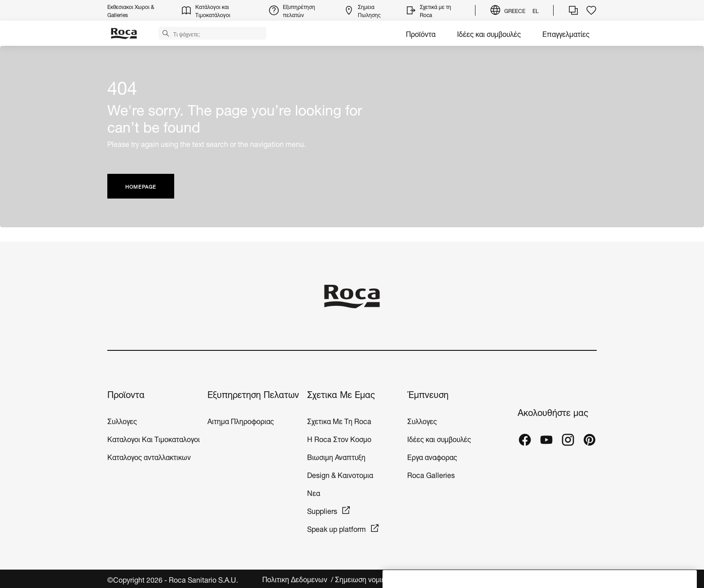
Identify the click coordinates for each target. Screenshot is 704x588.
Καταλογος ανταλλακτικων (149, 456)
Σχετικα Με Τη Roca (339, 420)
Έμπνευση (428, 394)
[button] (166, 33)
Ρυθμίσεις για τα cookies (558, 579)
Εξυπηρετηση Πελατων (253, 394)
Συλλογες (122, 420)
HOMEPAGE (141, 186)
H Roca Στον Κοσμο (339, 438)
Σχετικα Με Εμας (341, 394)
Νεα (315, 492)
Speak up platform (337, 528)
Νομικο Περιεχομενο (480, 579)
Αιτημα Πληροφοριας (241, 420)
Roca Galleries (431, 474)
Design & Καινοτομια (340, 474)
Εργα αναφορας (432, 456)
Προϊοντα (126, 394)
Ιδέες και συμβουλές (489, 33)
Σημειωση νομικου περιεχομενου (388, 579)
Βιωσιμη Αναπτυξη (336, 456)
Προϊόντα (421, 33)
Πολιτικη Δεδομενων (296, 579)
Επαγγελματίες (566, 33)
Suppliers (322, 510)
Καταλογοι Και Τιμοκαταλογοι (154, 438)
